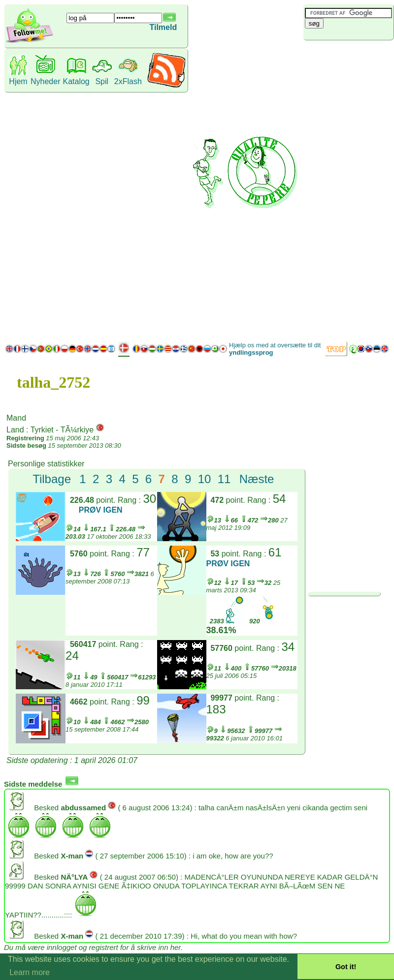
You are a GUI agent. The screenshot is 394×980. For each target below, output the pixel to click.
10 (205, 479)
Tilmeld (163, 27)
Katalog (76, 81)
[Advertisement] (341, 189)
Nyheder (45, 81)
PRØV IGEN (101, 510)
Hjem (18, 81)
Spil (102, 81)
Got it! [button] (346, 967)
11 (224, 479)
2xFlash (128, 81)
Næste (257, 479)
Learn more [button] (30, 972)
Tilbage (52, 479)
